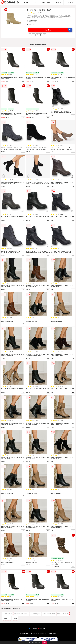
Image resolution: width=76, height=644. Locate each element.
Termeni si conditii (24, 633)
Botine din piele (36, 614)
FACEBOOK (33, 629)
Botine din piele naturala (21, 614)
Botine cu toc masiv (63, 614)
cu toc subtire (46, 2)
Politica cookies (52, 633)
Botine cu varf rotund (49, 614)
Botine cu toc (7, 618)
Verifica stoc (58, 30)
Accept (44, 643)
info (23, 81)
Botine (26, 2)
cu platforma (70, 2)
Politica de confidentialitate (39, 633)
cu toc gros (58, 2)
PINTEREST (42, 629)
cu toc (35, 2)
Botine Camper (7, 614)
